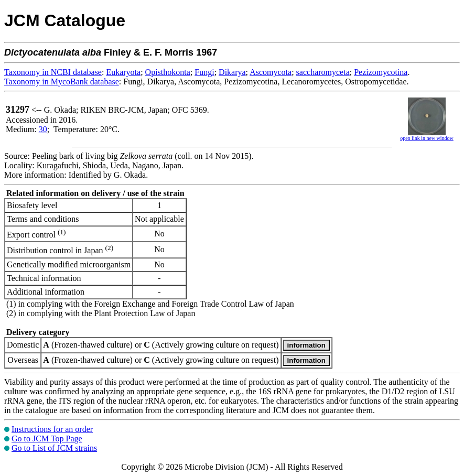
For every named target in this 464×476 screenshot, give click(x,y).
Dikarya (232, 72)
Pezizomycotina (381, 72)
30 (43, 129)
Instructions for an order (52, 429)
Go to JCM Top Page (47, 439)
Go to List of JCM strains (54, 448)
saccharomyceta (323, 72)
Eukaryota (123, 72)
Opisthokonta (168, 72)
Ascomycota (271, 72)
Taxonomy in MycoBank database (62, 82)
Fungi (204, 72)
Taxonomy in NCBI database (53, 72)
